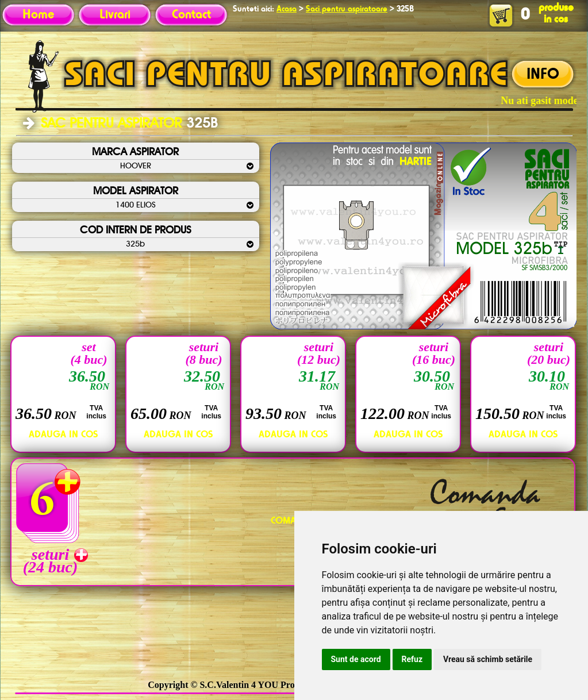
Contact (191, 15)
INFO (543, 75)
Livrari (115, 15)
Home (38, 15)
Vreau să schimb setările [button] (488, 659)
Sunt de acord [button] (356, 659)
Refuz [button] (412, 659)
